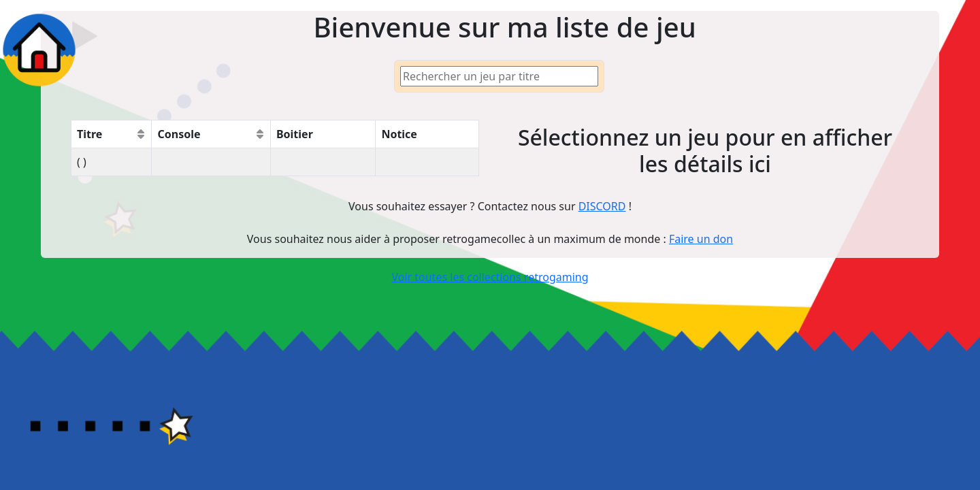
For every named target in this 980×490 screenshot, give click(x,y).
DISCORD (602, 206)
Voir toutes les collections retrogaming (490, 277)
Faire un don (701, 239)
